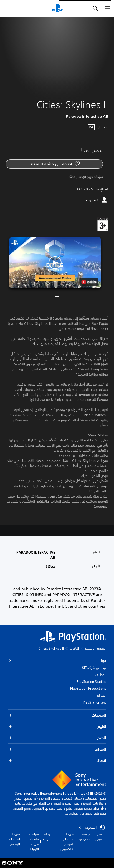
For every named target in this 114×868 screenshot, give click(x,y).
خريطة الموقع (48, 836)
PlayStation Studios (92, 682)
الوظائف (101, 675)
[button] (55, 263)
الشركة (101, 695)
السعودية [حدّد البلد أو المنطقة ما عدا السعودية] (92, 828)
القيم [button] (57, 727)
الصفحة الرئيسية (95, 648)
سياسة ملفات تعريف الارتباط (34, 841)
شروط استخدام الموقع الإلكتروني (67, 841)
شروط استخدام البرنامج (14, 839)
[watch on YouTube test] (89, 282)
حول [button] (57, 661)
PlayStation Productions (88, 688)
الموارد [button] (57, 749)
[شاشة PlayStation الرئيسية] (57, 8)
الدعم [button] (57, 738)
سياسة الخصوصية (85, 836)
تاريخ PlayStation (95, 702)
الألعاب (74, 648)
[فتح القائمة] (108, 8)
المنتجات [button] (57, 715)
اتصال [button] (57, 761)
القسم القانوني (101, 836)
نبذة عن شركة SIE (94, 668)
